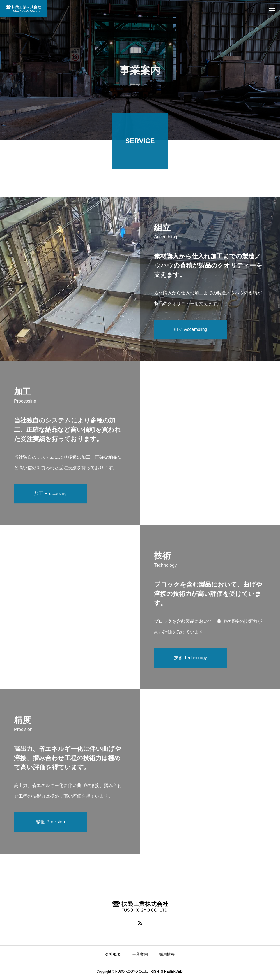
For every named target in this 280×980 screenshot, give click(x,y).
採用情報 (167, 954)
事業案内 (140, 954)
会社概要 (113, 954)
